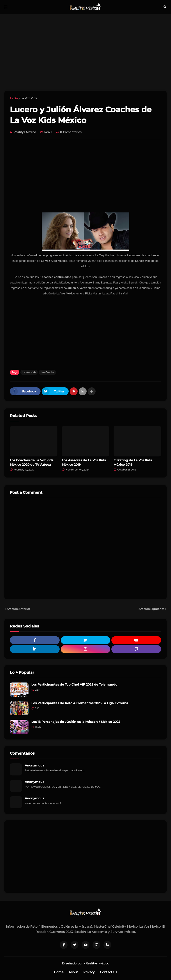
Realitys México (97, 963)
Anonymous (34, 765)
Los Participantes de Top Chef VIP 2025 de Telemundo (74, 684)
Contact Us (109, 972)
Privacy (89, 972)
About (73, 972)
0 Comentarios (71, 132)
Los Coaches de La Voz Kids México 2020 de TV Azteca (32, 462)
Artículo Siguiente (151, 609)
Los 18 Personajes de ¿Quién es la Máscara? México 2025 (76, 722)
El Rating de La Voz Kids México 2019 (133, 462)
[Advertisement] (85, 52)
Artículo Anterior (18, 609)
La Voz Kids (29, 98)
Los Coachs (47, 372)
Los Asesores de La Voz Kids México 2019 (84, 462)
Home (59, 972)
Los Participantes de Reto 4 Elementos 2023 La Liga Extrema (80, 703)
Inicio (14, 98)
